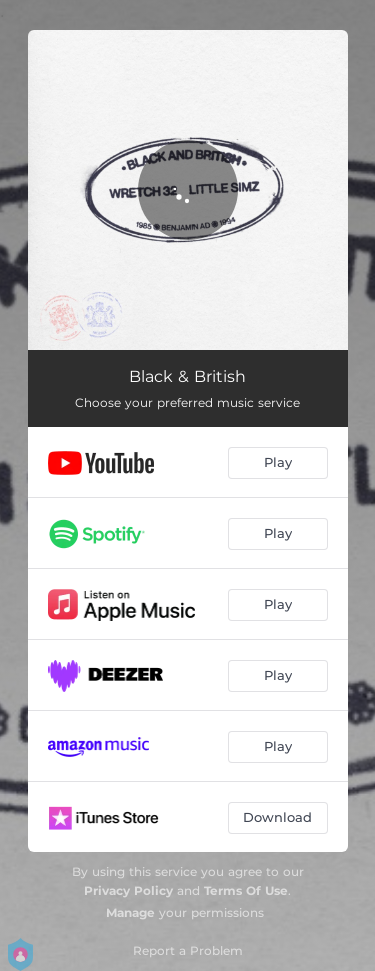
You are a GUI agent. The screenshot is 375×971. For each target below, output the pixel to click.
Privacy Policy (128, 890)
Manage (130, 912)
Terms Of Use (246, 890)
